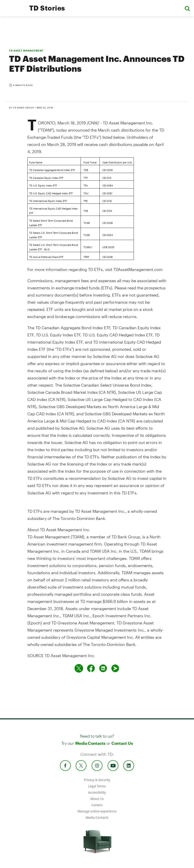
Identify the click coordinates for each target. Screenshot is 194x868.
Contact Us (122, 743)
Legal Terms (97, 786)
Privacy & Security (97, 780)
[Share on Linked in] (103, 668)
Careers (97, 805)
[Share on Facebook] (91, 668)
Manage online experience (97, 811)
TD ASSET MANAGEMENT (26, 51)
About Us (97, 799)
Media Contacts (90, 743)
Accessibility (97, 792)
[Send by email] (115, 668)
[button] (187, 8)
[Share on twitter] (79, 668)
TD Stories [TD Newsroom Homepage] (47, 8)
